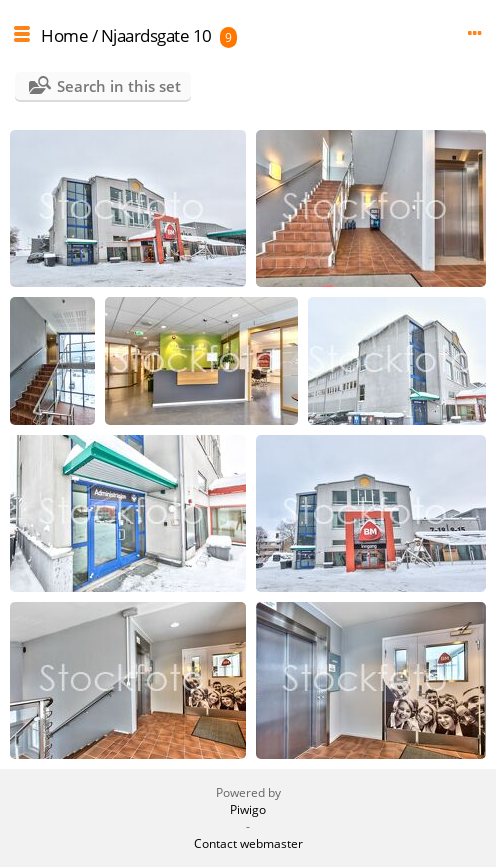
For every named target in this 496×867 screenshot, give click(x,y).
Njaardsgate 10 (156, 35)
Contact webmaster (248, 843)
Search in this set (119, 86)
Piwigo (248, 809)
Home (64, 35)
